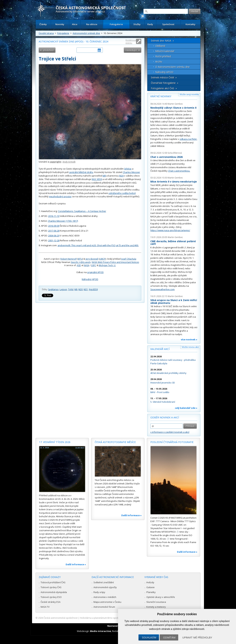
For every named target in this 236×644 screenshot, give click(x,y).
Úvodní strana (46, 33)
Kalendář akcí (160, 349)
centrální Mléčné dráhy (81, 172)
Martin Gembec (175, 104)
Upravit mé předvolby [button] (197, 637)
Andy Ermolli (69, 162)
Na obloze (92, 24)
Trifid (71, 289)
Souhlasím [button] (149, 637)
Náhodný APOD (90, 279)
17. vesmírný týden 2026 (55, 442)
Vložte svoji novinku (189, 94)
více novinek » (189, 339)
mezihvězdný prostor (60, 196)
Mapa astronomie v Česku (107, 602)
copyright (55, 162)
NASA (87, 265)
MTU (80, 259)
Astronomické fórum (104, 607)
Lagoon (63, 289)
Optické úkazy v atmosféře (161, 597)
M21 (86, 289)
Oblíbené (160, 46)
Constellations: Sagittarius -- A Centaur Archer (82, 211)
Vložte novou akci (190, 347)
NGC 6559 (97, 179)
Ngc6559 (93, 289)
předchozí (48, 50)
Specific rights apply (81, 262)
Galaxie (150, 587)
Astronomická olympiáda (54, 592)
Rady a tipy (99, 592)
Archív (159, 62)
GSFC (94, 265)
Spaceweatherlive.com (162, 289)
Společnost (168, 24)
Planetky (151, 592)
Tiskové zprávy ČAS (51, 587)
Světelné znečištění (104, 582)
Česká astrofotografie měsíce (115, 442)
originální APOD (95, 272)
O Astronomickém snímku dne (172, 67)
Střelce (128, 169)
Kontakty (190, 24)
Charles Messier (131, 172)
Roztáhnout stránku (131, 41)
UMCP (102, 259)
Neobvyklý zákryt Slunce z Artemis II (173, 108)
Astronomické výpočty (105, 587)
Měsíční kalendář (165, 51)
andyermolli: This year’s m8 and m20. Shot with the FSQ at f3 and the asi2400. (98, 245)
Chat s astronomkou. (179, 171)
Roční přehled (163, 56)
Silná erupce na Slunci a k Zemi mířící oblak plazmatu (174, 301)
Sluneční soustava (156, 602)
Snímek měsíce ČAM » (164, 77)
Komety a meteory (156, 607)
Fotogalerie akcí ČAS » (164, 88)
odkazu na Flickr (188, 139)
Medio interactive (100, 631)
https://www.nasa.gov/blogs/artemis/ (170, 230)
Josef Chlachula (129, 259)
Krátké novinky (161, 96)
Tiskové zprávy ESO (51, 597)
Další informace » (76, 564)
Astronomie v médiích (105, 597)
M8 (104, 176)
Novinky (60, 24)
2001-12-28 (54, 240)
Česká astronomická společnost (61, 618)
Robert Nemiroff (69, 259)
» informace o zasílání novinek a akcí (170, 432)
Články (43, 24)
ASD (79, 265)
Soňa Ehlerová (175, 153)
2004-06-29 (54, 236)
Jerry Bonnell (92, 259)
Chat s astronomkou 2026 (166, 157)
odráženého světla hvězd (122, 193)
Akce (75, 24)
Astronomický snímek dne (86, 33)
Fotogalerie (116, 24)
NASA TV (45, 607)
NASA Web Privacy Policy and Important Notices (115, 262)
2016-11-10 (54, 216)
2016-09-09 (54, 226)
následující (131, 50)
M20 (121, 176)
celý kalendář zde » (186, 408)
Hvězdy (150, 582)
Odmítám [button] (169, 637)
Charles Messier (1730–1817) (63, 221)
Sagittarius (53, 289)
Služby (137, 24)
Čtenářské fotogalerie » (165, 83)
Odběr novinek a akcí (165, 417)
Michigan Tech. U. (107, 265)
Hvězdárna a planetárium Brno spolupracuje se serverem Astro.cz (115, 618)
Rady (150, 24)
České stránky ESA (51, 602)
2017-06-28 (54, 231)
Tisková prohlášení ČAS (53, 582)
